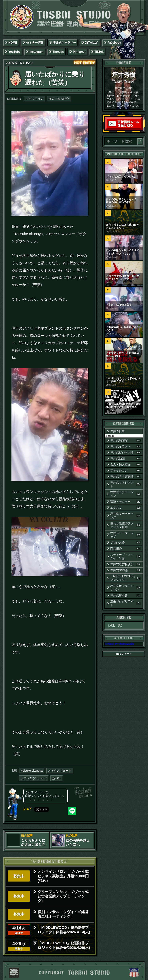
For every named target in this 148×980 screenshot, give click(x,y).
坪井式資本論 (126, 596)
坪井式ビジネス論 (126, 453)
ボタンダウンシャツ (34, 778)
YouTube (14, 52)
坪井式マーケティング (126, 516)
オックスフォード (60, 771)
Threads (58, 52)
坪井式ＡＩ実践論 (126, 477)
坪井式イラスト (126, 447)
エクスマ (126, 508)
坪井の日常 (117, 431)
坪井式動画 (126, 459)
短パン (57, 778)
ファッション (35, 99)
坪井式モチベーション (126, 494)
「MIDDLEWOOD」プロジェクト (126, 578)
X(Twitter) (92, 43)
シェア (28, 809)
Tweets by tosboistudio (119, 644)
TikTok (99, 52)
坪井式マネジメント (126, 484)
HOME (13, 43)
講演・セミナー (126, 502)
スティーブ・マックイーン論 (126, 556)
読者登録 (142, 129)
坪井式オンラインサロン (126, 588)
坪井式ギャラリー (64, 43)
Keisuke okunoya (32, 771)
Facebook (114, 43)
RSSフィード (124, 654)
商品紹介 (126, 549)
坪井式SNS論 (126, 570)
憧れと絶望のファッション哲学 (126, 525)
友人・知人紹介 (59, 99)
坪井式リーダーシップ (126, 535)
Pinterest (79, 52)
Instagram (36, 52)
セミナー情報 (35, 43)
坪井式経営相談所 (126, 564)
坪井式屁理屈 (126, 441)
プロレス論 (126, 543)
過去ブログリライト (126, 603)
